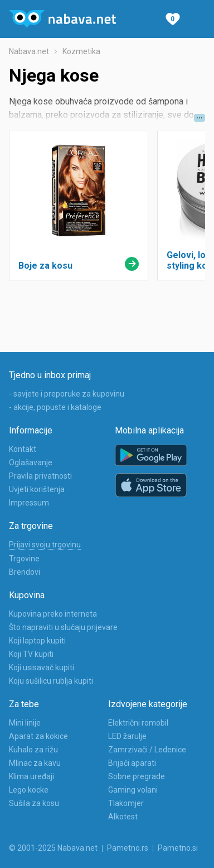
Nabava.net (29, 51)
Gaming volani (133, 790)
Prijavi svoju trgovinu (45, 545)
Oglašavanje (31, 462)
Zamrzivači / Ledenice (147, 750)
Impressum (29, 503)
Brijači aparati (132, 763)
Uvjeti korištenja (37, 489)
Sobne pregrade (137, 776)
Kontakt (23, 449)
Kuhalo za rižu (33, 750)
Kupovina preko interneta (53, 614)
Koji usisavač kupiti (42, 667)
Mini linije (25, 723)
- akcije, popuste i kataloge (55, 407)
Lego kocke (29, 790)
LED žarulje (127, 736)
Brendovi (25, 572)
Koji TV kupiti (31, 654)
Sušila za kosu (34, 803)
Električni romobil (138, 723)
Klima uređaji (31, 776)
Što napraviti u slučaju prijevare (63, 627)
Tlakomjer (126, 803)
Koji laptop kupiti (37, 641)
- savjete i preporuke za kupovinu (67, 394)
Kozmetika (81, 51)
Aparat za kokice (38, 736)
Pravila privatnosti (40, 476)
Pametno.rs (128, 848)
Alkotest (123, 817)
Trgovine (24, 559)
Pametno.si (178, 848)
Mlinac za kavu (35, 763)
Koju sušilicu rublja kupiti (51, 681)
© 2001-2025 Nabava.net (53, 848)
